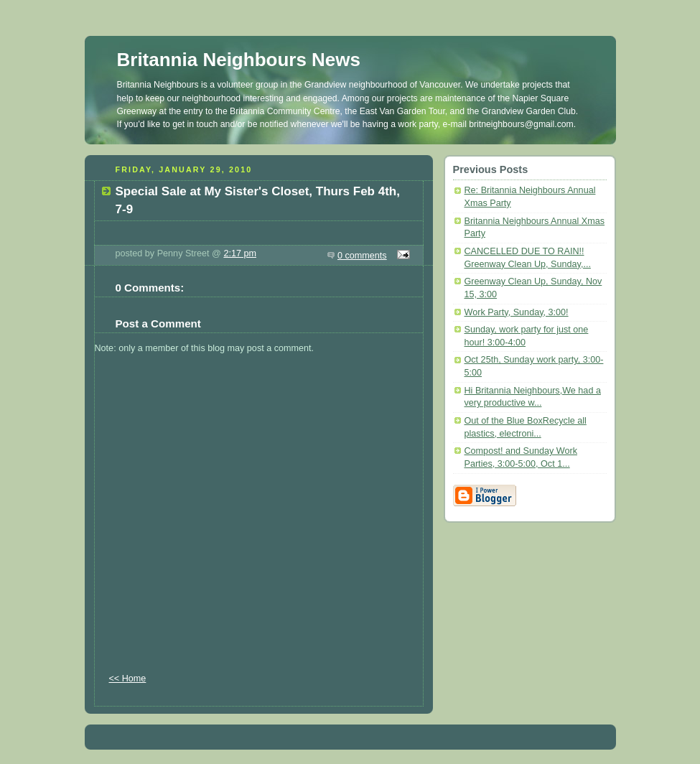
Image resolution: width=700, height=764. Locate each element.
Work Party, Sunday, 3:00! (517, 312)
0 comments (362, 256)
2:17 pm (240, 253)
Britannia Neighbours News (239, 60)
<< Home (128, 679)
